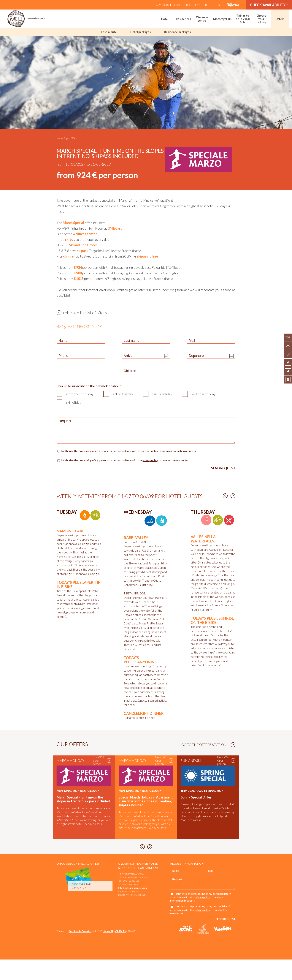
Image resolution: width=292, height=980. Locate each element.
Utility (196, 5)
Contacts (162, 5)
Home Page (63, 138)
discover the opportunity (81, 906)
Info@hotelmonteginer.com (133, 908)
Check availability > (269, 5)
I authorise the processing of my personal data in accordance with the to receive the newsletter (125, 460)
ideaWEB (108, 952)
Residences (183, 19)
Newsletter (180, 5)
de (220, 5)
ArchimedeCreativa (80, 952)
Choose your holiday (261, 19)
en (213, 5)
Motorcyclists (222, 19)
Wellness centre (202, 19)
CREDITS (120, 952)
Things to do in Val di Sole (243, 19)
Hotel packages (141, 32)
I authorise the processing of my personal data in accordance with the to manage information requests (129, 451)
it (206, 5)
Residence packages (177, 32)
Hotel (165, 19)
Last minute (109, 32)
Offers (280, 19)
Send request (223, 468)
